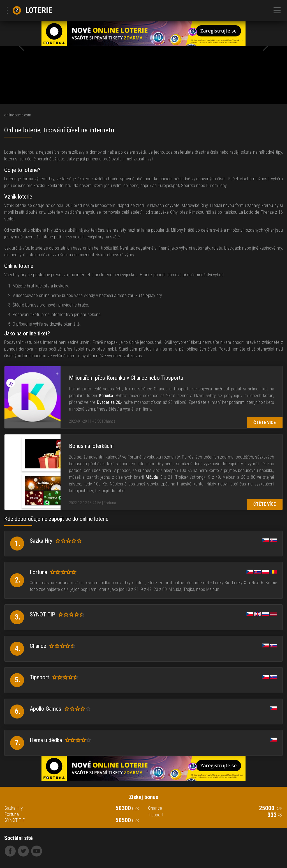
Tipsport (156, 815)
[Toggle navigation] (277, 11)
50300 (127, 808)
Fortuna (12, 814)
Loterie (32, 10)
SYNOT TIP (15, 820)
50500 (127, 820)
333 (275, 815)
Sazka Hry (14, 808)
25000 (271, 808)
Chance (155, 808)
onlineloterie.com (18, 115)
